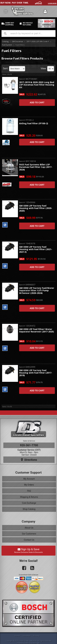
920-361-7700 (29, 445)
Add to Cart (37, 102)
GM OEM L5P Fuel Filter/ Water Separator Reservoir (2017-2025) (37, 330)
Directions (29, 460)
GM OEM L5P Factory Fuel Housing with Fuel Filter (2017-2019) (36, 373)
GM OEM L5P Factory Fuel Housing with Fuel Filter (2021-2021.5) (36, 249)
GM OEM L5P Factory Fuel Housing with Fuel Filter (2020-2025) (36, 208)
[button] (28, 34)
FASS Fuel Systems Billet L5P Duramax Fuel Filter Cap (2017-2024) (36, 167)
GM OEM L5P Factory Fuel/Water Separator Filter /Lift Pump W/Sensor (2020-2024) (37, 291)
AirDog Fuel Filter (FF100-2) (34, 124)
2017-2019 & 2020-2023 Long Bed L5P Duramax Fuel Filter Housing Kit (37, 85)
